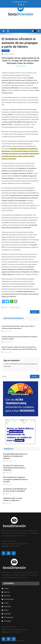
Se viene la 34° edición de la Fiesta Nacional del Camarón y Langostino (14, 468)
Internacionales (9, 599)
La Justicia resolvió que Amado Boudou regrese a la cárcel (35, 312)
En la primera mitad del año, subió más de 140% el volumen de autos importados (18, 327)
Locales (6, 603)
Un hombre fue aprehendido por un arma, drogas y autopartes (15, 490)
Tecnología (7, 621)
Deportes (7, 592)
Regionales (7, 614)
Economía (6, 51)
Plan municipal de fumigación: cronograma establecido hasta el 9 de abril (15, 479)
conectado (24, 364)
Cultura (6, 588)
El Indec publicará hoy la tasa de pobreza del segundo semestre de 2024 (19, 338)
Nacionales (7, 607)
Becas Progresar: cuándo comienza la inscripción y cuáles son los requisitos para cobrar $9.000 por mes (19, 348)
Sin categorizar (9, 617)
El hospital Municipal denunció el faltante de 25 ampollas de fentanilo (15, 456)
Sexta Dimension (14, 307)
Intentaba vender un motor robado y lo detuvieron (13, 499)
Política (6, 610)
